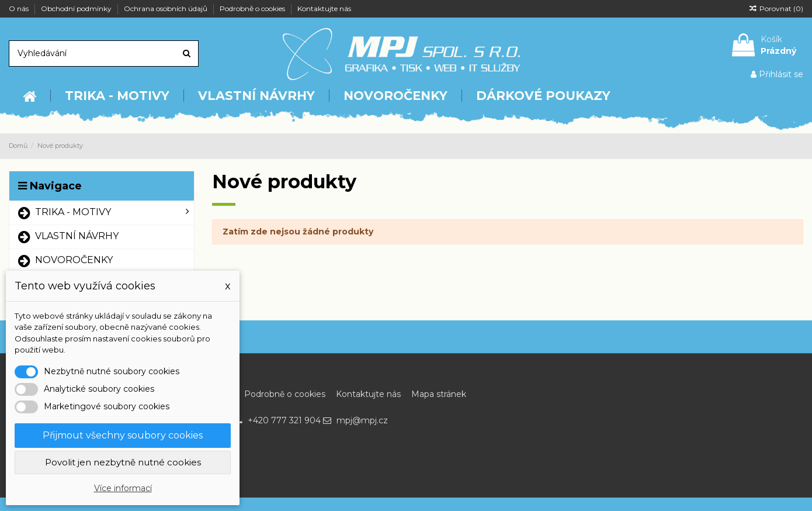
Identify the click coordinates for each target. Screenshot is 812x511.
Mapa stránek (439, 394)
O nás (20, 8)
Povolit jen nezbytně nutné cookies (123, 462)
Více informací (123, 488)
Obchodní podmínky (77, 8)
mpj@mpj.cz (362, 420)
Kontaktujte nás (324, 8)
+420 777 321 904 (284, 420)
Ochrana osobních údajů (166, 8)
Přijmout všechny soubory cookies (123, 435)
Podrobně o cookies (253, 8)
